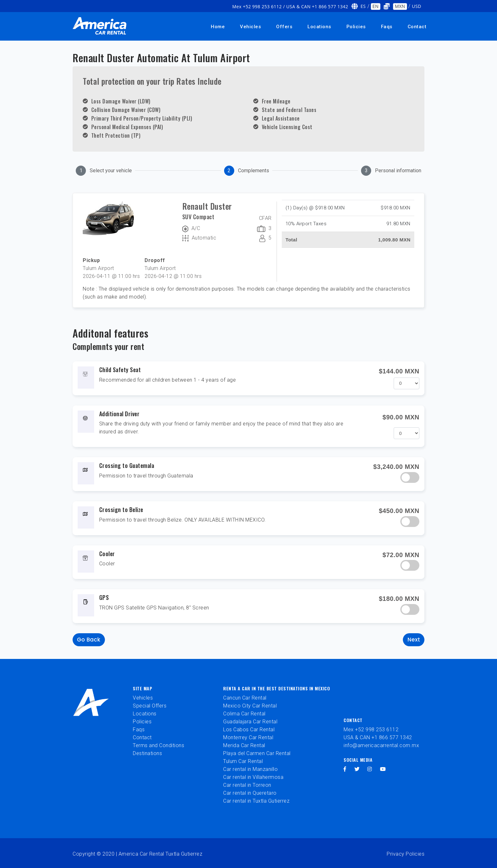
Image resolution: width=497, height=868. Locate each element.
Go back (89, 640)
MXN (400, 6)
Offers (284, 27)
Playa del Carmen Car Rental (257, 753)
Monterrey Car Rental (248, 737)
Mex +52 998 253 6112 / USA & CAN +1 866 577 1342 (290, 7)
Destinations (147, 753)
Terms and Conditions (158, 745)
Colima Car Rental (244, 714)
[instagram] (370, 769)
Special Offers (150, 706)
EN (375, 6)
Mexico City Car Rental (250, 706)
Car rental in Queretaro (250, 793)
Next (414, 640)
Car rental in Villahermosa (253, 777)
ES (363, 6)
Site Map (142, 688)
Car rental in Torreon (247, 785)
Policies (356, 27)
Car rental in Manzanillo (250, 769)
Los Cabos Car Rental (249, 730)
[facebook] (345, 769)
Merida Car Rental (244, 745)
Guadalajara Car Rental (250, 722)
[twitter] (357, 769)
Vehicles (250, 27)
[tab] (104, 171)
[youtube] (383, 769)
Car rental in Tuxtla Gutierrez (256, 801)
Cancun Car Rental (245, 698)
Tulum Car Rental (243, 761)
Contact (417, 27)
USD (416, 6)
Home (218, 27)
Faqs (387, 27)
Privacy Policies (406, 854)
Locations (319, 27)
